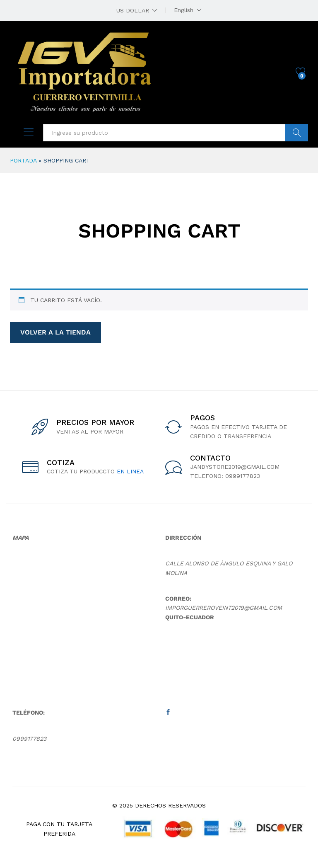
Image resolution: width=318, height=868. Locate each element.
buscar (297, 133)
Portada (23, 160)
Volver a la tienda (55, 332)
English (184, 10)
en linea (130, 471)
